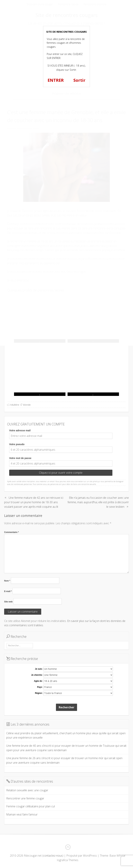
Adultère (15, 405)
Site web (8, 602)
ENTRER (56, 80)
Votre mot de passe (20, 458)
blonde (27, 405)
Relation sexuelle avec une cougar (27, 790)
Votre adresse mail (20, 430)
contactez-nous (53, 856)
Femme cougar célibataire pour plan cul (30, 806)
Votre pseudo (17, 444)
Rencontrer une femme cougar (25, 798)
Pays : (40, 687)
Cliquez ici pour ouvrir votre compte (61, 473)
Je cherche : (37, 675)
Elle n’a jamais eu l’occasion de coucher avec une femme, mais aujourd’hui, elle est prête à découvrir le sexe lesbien (98, 502)
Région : (39, 693)
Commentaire (12, 532)
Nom (7, 581)
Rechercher (66, 707)
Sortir (79, 80)
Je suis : (39, 669)
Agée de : (39, 681)
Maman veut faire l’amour (22, 814)
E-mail (8, 591)
